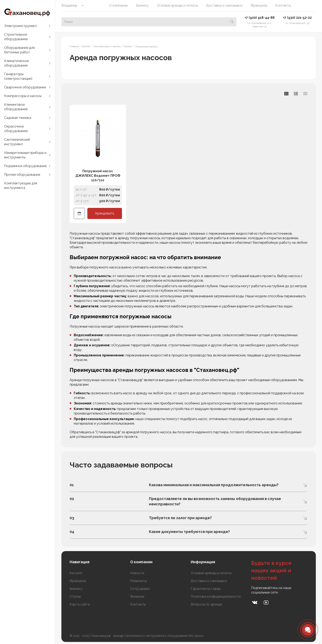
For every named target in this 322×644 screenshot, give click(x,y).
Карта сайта (80, 604)
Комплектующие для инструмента (21, 186)
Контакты (283, 5)
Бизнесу (142, 5)
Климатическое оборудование (16, 63)
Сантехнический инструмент (17, 142)
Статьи (75, 597)
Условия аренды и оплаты (177, 5)
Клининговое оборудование (16, 107)
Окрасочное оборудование (16, 129)
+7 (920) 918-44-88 (260, 18)
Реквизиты (138, 581)
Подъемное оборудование (25, 166)
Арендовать (105, 213)
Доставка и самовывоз (224, 5)
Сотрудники (140, 589)
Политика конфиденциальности (216, 597)
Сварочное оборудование (25, 87)
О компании (118, 5)
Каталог (76, 573)
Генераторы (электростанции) (18, 76)
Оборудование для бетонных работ (19, 50)
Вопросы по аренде (206, 604)
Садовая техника (18, 118)
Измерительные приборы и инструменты (25, 155)
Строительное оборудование (16, 37)
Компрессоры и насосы (23, 96)
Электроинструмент (21, 26)
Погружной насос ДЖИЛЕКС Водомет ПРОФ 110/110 (98, 176)
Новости (137, 573)
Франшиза (259, 5)
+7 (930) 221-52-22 (297, 18)
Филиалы (137, 597)
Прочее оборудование (22, 175)
